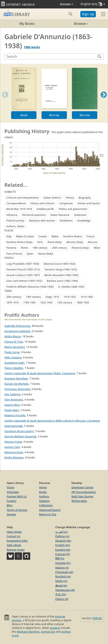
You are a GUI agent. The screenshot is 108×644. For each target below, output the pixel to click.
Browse (71, 24)
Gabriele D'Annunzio (17, 326)
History (70, 198)
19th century (40, 248)
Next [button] (104, 100)
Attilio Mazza (13, 336)
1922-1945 (46, 303)
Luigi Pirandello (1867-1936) (23, 264)
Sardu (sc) (61, 581)
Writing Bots (79, 501)
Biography (85, 198)
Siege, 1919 (52, 297)
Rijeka (55, 236)
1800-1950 (83, 303)
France (91, 236)
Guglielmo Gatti (14, 363)
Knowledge (84, 221)
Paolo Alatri (12, 410)
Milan (97, 248)
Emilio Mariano (14, 457)
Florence (11, 248)
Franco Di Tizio (14, 342)
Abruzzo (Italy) (75, 242)
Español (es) (63, 550)
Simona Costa (13, 442)
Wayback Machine (28, 632)
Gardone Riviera (73, 236)
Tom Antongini (14, 399)
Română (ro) (63, 576)
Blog (10, 505)
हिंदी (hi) (60, 558)
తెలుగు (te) (61, 585)
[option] (24, 93)
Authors (44, 496)
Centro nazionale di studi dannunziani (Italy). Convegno (40, 373)
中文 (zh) (61, 594)
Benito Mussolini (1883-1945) (62, 275)
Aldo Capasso (13, 357)
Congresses (66, 203)
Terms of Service (17, 510)
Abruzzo (93, 242)
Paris (40, 242)
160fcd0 (97, 618)
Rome (24, 248)
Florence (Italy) (80, 248)
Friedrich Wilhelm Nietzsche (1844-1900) (30, 287)
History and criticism (42, 203)
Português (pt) (64, 572)
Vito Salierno (12, 394)
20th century (59, 248)
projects (55, 628)
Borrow (54, 115)
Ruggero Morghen (16, 378)
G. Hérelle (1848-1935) (71, 287)
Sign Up (88, 14)
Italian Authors (52, 198)
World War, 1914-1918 (19, 209)
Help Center (14, 532)
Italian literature (60, 215)
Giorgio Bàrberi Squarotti (20, 436)
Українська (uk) (65, 590)
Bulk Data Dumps (83, 496)
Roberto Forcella (15, 415)
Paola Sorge (12, 352)
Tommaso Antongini (17, 389)
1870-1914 (12, 303)
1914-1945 (87, 297)
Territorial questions (34, 215)
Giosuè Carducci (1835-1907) (23, 275)
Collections (46, 505)
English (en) (63, 545)
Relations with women (42, 221)
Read (24, 115)
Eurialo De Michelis (17, 384)
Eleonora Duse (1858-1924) (59, 264)
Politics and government (73, 209)
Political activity (15, 221)
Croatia (43, 236)
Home (43, 487)
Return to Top (48, 514)
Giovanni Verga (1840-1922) (61, 269)
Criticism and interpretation (23, 198)
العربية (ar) (62, 532)
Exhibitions (66, 221)
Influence (12, 215)
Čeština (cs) (62, 536)
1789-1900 (29, 303)
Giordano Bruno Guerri (19, 431)
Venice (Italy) (45, 254)
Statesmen (80, 215)
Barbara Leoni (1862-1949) (62, 281)
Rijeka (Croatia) (25, 236)
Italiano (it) (62, 568)
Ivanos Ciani (12, 447)
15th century (64, 303)
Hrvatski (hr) (63, 563)
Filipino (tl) (62, 599)
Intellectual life (45, 209)
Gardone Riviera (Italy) (19, 242)
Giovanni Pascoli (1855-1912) (23, 269)
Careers (12, 501)
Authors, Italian (15, 226)
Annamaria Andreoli (17, 331)
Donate (67, 4)
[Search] (51, 56)
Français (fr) (63, 554)
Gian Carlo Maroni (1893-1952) (24, 281)
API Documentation (84, 492)
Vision (10, 487)
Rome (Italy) (55, 242)
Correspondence (16, 203)
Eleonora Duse (14, 452)
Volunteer (13, 492)
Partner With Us (17, 496)
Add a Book (14, 545)
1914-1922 (70, 297)
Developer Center (83, 487)
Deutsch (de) (63, 541)
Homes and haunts (89, 203)
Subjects (44, 501)
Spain (30, 254)
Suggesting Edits (17, 541)
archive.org (48, 632)
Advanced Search (50, 510)
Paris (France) (14, 254)
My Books (27, 24)
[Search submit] (71, 14)
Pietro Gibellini (14, 368)
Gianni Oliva (12, 405)
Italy (9, 236)
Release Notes (16, 550)
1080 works (32, 47)
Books (43, 492)
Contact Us (14, 536)
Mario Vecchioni (15, 347)
